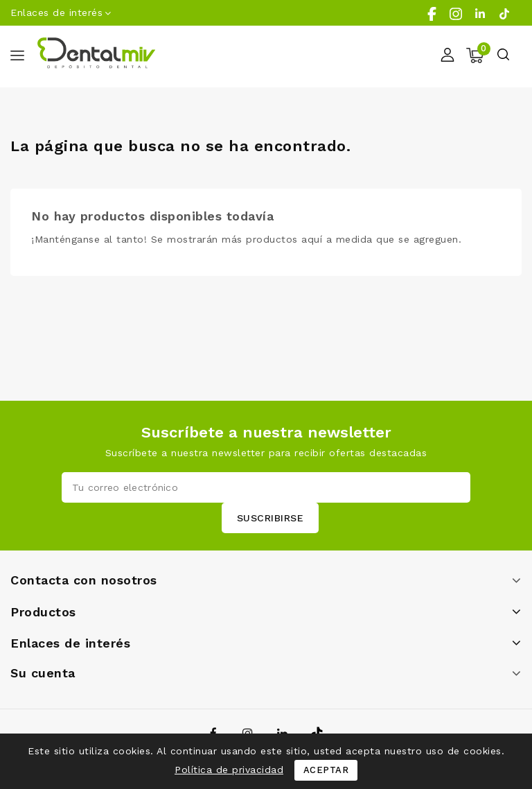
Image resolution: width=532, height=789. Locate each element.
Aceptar (326, 770)
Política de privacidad (229, 770)
